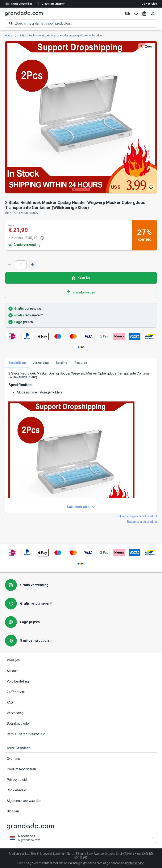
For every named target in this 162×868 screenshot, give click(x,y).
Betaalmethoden (81, 723)
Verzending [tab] (41, 363)
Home (9, 36)
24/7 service (149, 4)
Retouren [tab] (81, 363)
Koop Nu (81, 278)
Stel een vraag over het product (136, 516)
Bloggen (81, 811)
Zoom (147, 47)
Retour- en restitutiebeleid (81, 734)
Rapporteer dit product (142, 521)
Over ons (81, 759)
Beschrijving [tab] (17, 363)
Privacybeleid (81, 780)
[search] (86, 23)
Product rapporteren (81, 769)
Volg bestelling (81, 681)
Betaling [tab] (62, 363)
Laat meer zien (81, 507)
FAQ (81, 702)
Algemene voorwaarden (81, 801)
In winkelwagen (81, 292)
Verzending (81, 713)
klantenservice (134, 863)
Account (81, 671)
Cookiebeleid (81, 790)
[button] (82, 838)
